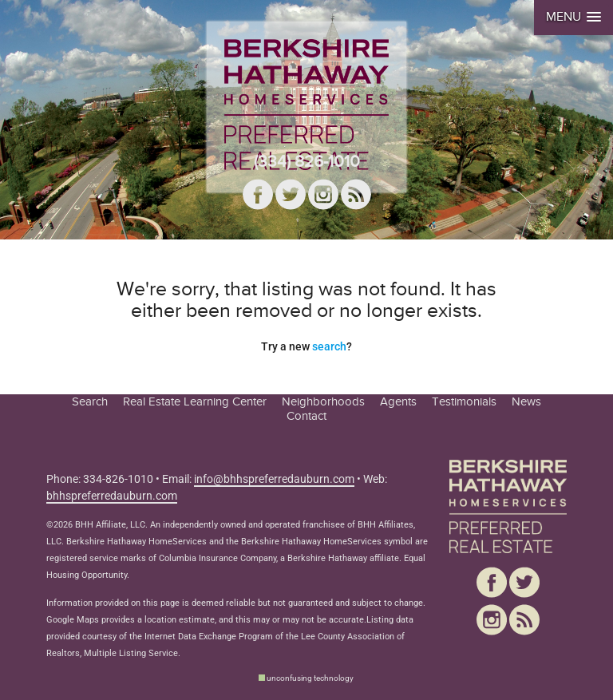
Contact (306, 416)
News (526, 401)
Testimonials (464, 401)
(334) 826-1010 (307, 162)
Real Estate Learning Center (195, 401)
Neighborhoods (323, 401)
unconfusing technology (310, 678)
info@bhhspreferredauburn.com (274, 479)
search (329, 346)
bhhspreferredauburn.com (112, 496)
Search (90, 401)
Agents (398, 401)
